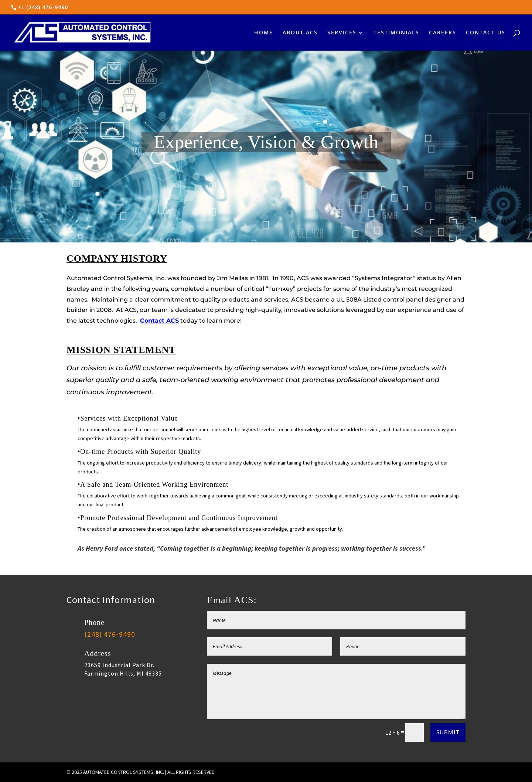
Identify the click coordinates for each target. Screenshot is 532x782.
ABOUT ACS (300, 33)
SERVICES (342, 33)
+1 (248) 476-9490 (43, 7)
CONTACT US (486, 33)
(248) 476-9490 (110, 634)
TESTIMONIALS (396, 33)
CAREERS (443, 33)
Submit (448, 732)
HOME (264, 33)
